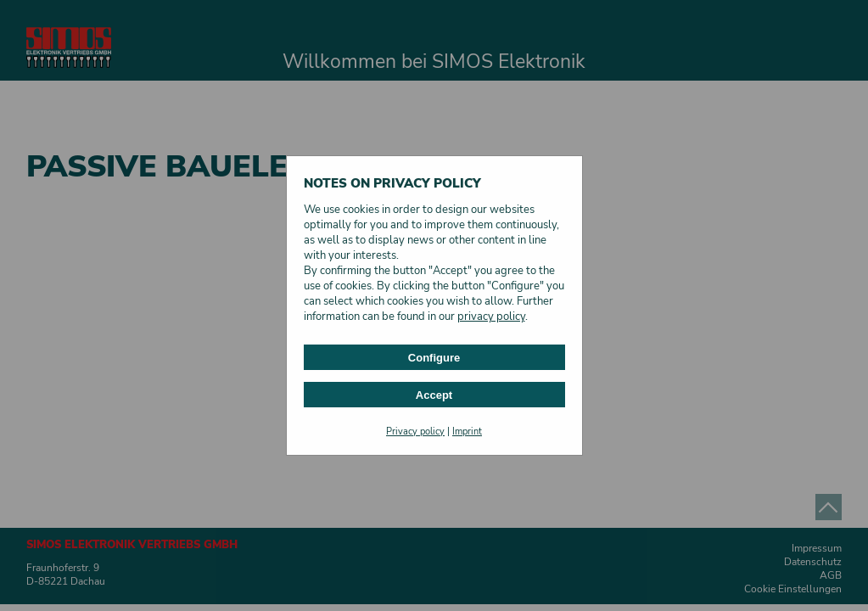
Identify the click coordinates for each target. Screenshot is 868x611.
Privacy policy (415, 432)
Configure (434, 358)
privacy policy (491, 317)
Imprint (467, 432)
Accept (434, 395)
